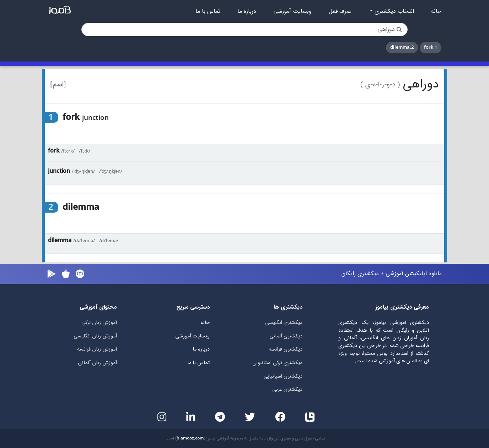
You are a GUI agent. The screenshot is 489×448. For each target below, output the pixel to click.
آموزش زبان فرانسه (97, 349)
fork (54, 151)
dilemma (60, 241)
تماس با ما (208, 11)
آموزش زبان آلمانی (97, 363)
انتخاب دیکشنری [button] (393, 11)
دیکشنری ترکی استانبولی (277, 363)
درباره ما (247, 11)
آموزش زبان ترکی (99, 323)
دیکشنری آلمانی (286, 336)
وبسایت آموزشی (292, 11)
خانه (436, 11)
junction (59, 171)
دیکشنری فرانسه (286, 349)
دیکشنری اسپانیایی (283, 376)
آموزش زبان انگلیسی (95, 336)
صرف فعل (340, 11)
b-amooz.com (190, 438)
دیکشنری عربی (287, 390)
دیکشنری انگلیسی (284, 323)
